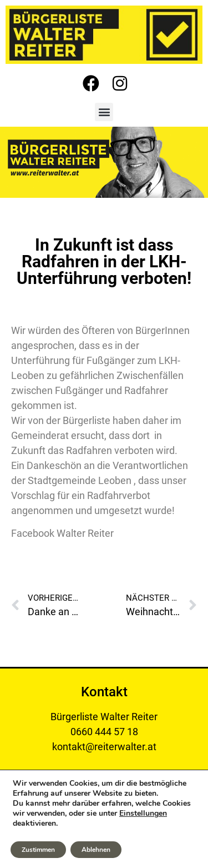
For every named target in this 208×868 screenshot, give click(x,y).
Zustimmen (38, 850)
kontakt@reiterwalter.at (104, 747)
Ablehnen (96, 850)
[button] (104, 112)
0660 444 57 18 (104, 732)
